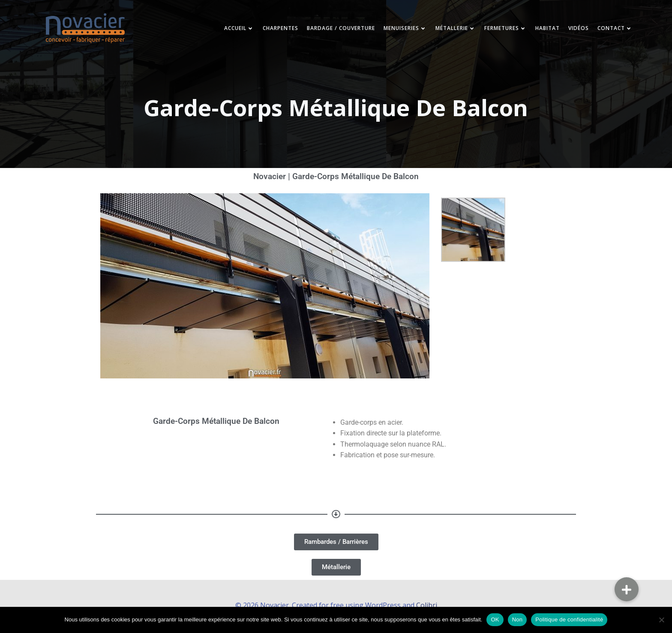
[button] (627, 589)
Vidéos (573, 30)
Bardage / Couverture (336, 30)
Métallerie (450, 30)
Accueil (234, 30)
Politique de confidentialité (569, 619)
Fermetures (500, 30)
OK (495, 619)
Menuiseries (400, 30)
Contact (610, 30)
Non (517, 619)
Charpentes (275, 30)
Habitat (542, 30)
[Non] (661, 620)
